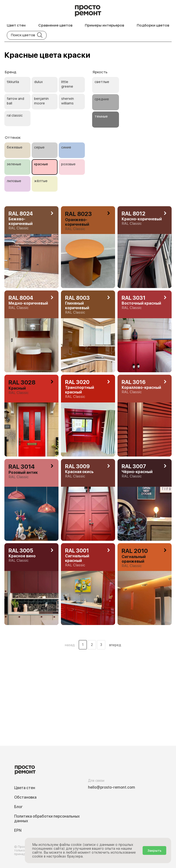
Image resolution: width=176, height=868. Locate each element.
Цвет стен (16, 25)
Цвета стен (25, 788)
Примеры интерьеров (104, 25)
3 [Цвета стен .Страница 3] (101, 645)
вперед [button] (115, 645)
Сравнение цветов (55, 25)
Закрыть (154, 850)
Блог (18, 807)
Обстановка (25, 797)
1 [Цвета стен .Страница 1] (83, 645)
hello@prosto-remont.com (112, 787)
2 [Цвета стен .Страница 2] (92, 645)
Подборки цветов (153, 25)
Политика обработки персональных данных (47, 819)
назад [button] (70, 645)
